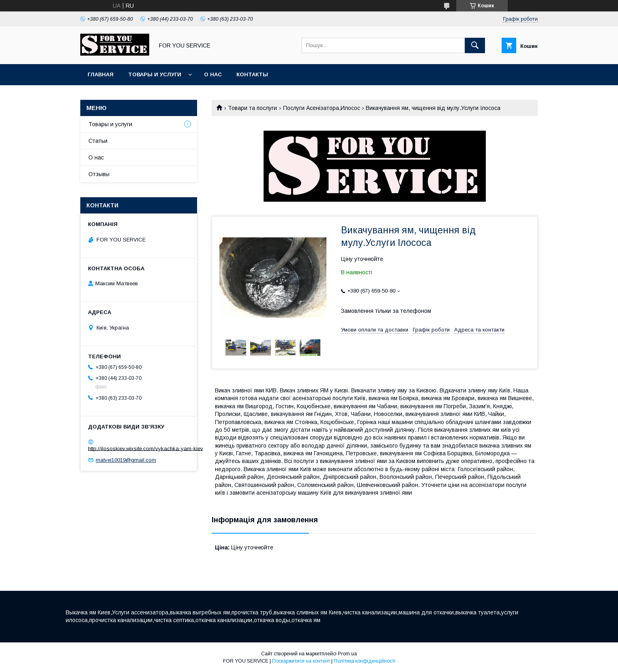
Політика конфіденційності (365, 661)
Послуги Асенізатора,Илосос (322, 108)
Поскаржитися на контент (301, 661)
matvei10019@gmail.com (126, 460)
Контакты (252, 74)
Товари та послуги (252, 108)
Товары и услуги (155, 74)
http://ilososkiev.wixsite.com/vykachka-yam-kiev (146, 448)
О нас (213, 74)
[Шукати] (475, 45)
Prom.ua (347, 654)
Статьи (98, 141)
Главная (101, 74)
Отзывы (99, 174)
